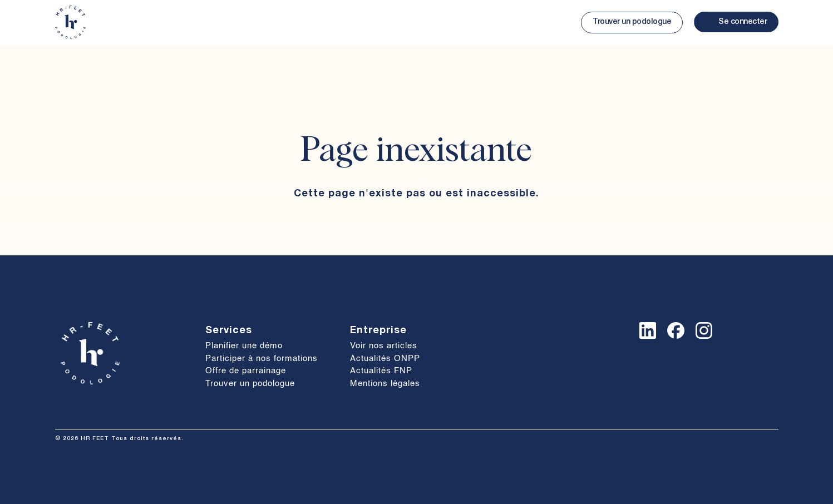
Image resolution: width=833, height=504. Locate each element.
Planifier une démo (244, 346)
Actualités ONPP (385, 359)
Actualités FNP (381, 371)
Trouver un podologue (632, 22)
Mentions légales (385, 384)
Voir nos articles (384, 346)
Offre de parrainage (246, 371)
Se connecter (743, 22)
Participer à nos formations (262, 359)
